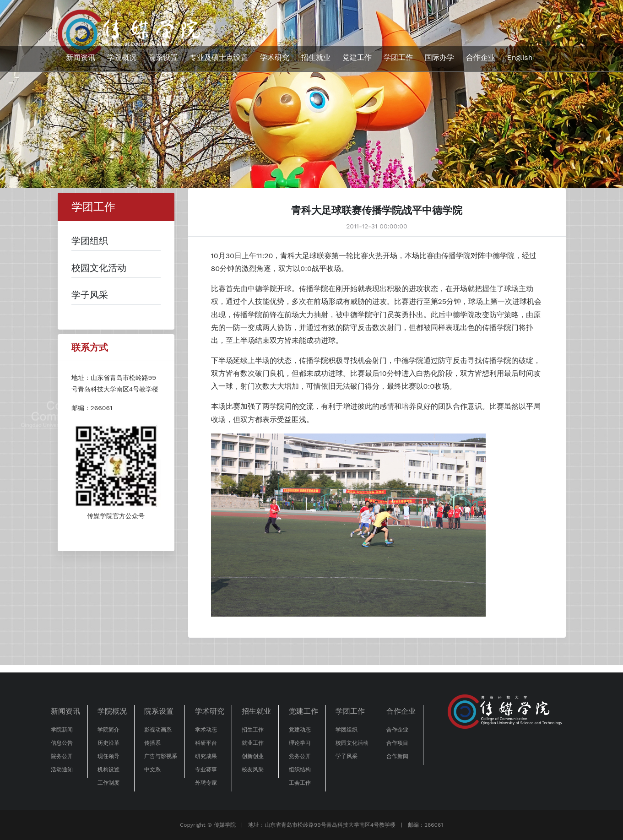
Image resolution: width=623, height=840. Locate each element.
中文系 (152, 770)
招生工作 (253, 730)
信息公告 (62, 743)
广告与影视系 (161, 756)
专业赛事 (206, 770)
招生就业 (316, 57)
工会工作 (300, 783)
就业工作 (253, 743)
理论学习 (300, 743)
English (520, 57)
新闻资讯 (81, 57)
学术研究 (275, 57)
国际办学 (439, 57)
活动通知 (62, 770)
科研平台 (206, 743)
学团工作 (398, 57)
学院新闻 (62, 730)
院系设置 (163, 57)
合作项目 (397, 743)
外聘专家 (206, 783)
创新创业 (253, 756)
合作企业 (481, 57)
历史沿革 (108, 743)
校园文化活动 (352, 743)
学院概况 (122, 57)
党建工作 (357, 57)
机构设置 (108, 770)
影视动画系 (158, 730)
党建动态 (300, 730)
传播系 (152, 743)
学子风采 (347, 756)
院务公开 (62, 756)
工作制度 (108, 783)
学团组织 (347, 730)
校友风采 (253, 770)
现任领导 (108, 756)
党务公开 (300, 756)
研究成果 (206, 756)
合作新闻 (397, 756)
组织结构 (300, 770)
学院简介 (108, 730)
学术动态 (206, 730)
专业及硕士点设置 (219, 57)
